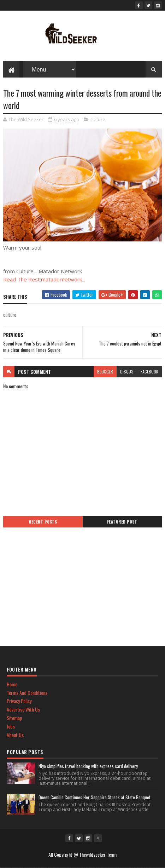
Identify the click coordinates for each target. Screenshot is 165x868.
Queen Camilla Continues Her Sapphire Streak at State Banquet (95, 797)
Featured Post (122, 522)
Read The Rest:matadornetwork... (44, 279)
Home (12, 684)
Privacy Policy (19, 701)
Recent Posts (43, 522)
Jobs (11, 726)
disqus (127, 372)
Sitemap (14, 718)
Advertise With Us (23, 709)
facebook (149, 372)
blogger (105, 372)
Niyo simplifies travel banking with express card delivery (88, 766)
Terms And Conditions (27, 693)
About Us (15, 735)
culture (98, 119)
